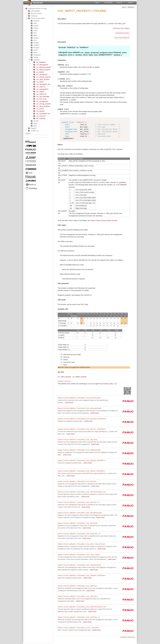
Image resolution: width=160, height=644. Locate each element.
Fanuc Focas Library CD (122, 38)
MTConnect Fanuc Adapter (121, 28)
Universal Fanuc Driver (122, 33)
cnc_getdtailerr (121, 182)
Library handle (87, 67)
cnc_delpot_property (79, 377)
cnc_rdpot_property (64, 377)
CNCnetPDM (108, 3)
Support (131, 3)
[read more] (75, 421)
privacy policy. (109, 384)
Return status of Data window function (104, 220)
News (97, 3)
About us (119, 3)
